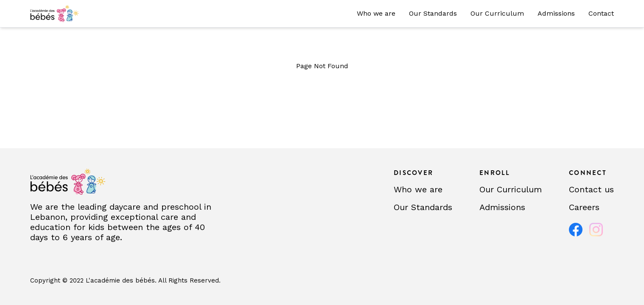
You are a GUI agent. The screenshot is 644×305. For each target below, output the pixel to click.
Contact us (591, 189)
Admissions (556, 13)
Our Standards (433, 13)
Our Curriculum (497, 13)
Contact (601, 13)
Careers (584, 207)
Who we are (376, 13)
